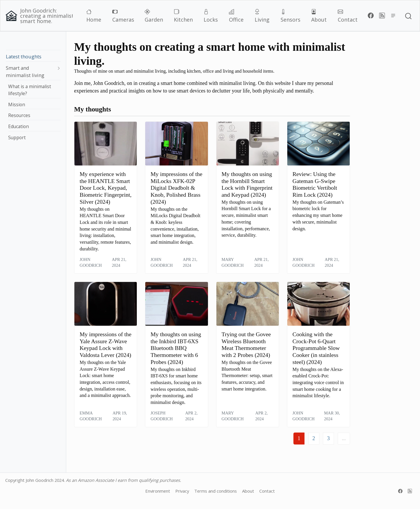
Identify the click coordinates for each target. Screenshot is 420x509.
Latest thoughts (24, 56)
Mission (17, 104)
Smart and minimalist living (25, 72)
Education (19, 126)
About (248, 491)
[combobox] (409, 16)
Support (17, 137)
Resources (19, 115)
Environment (158, 491)
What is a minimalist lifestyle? (30, 90)
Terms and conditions (216, 491)
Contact (267, 491)
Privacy (182, 491)
